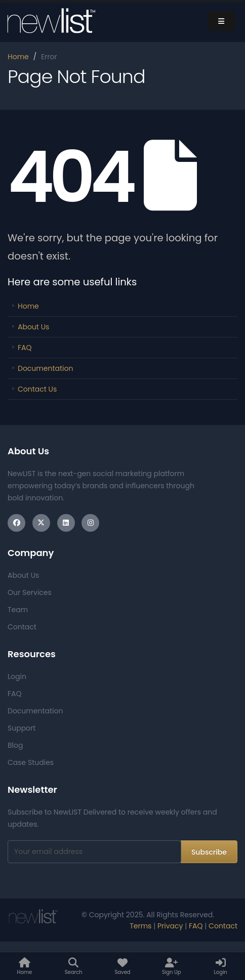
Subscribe (209, 852)
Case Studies (31, 762)
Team (18, 610)
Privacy (170, 926)
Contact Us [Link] (37, 389)
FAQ (25, 348)
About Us (23, 575)
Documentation (45, 368)
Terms (140, 926)
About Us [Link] (33, 327)
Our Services (30, 592)
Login (17, 676)
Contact (22, 627)
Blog (15, 745)
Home (18, 57)
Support (22, 728)
